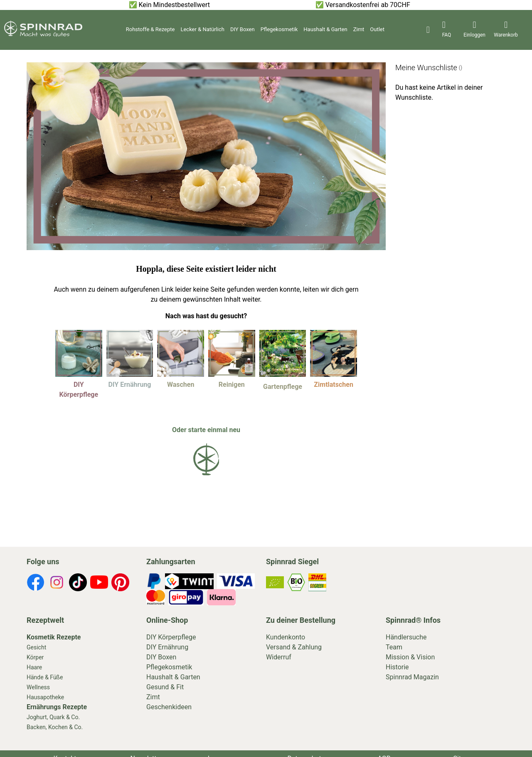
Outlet (377, 29)
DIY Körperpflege (171, 637)
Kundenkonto (286, 637)
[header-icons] (447, 30)
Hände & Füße (45, 677)
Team (394, 647)
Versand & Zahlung (294, 647)
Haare (34, 667)
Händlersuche (406, 637)
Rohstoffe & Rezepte (150, 29)
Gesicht (36, 647)
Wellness (38, 687)
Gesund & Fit (165, 687)
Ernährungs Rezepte (57, 707)
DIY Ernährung (167, 647)
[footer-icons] (36, 584)
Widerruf (279, 657)
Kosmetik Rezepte (54, 637)
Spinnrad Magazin (412, 677)
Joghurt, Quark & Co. (53, 717)
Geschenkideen (169, 707)
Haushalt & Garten (325, 29)
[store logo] (43, 34)
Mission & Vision (410, 657)
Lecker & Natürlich (202, 29)
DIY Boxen (243, 29)
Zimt (359, 29)
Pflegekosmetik (279, 29)
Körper (35, 657)
